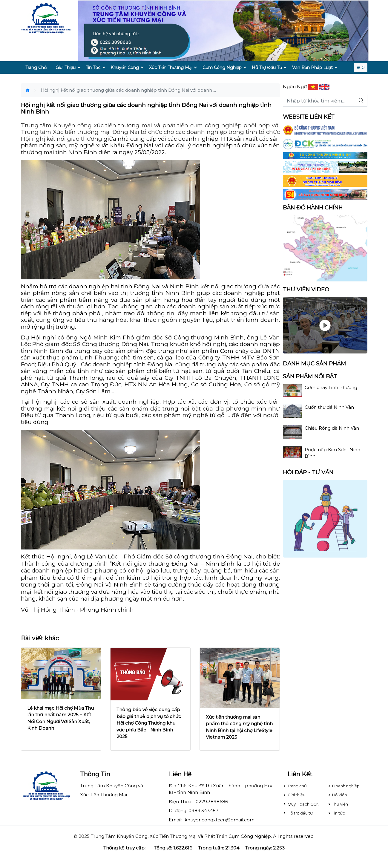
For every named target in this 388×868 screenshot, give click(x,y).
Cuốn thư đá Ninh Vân (329, 407)
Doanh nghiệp (343, 786)
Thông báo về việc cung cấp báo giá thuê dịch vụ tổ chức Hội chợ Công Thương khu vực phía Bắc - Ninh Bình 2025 (149, 723)
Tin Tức (93, 68)
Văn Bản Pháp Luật (312, 68)
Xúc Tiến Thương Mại (171, 68)
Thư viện (338, 804)
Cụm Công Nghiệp (222, 68)
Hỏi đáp (337, 795)
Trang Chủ (36, 68)
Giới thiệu (294, 795)
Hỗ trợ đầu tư (298, 813)
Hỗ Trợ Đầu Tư (267, 68)
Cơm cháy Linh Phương (331, 387)
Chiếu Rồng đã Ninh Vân (332, 428)
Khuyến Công (125, 68)
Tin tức (336, 813)
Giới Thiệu (66, 68)
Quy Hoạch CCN (301, 804)
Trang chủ (295, 786)
